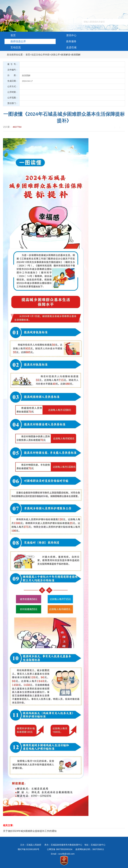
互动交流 (13, 47)
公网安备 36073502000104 (60, 849)
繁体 (119, 17)
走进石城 (68, 47)
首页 (10, 35)
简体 (126, 17)
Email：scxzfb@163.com (63, 854)
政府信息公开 (15, 41)
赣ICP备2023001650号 (29, 849)
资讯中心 (68, 35)
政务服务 (68, 41)
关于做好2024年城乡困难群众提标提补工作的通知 (30, 831)
